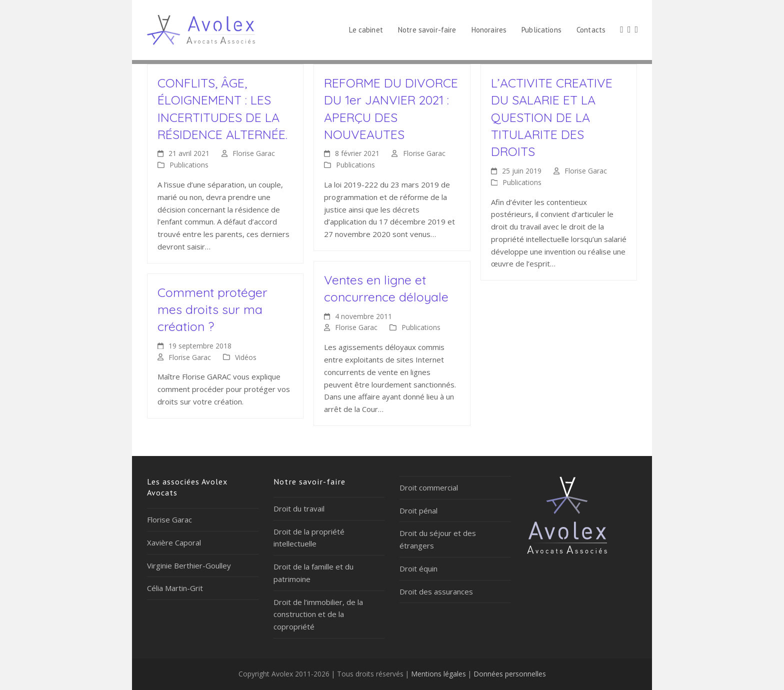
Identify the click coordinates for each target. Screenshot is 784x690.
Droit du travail (299, 508)
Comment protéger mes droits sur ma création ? (212, 309)
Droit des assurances (436, 591)
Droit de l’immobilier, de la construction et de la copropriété (318, 614)
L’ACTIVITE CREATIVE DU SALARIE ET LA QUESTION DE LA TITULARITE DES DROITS (552, 117)
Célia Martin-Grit (175, 588)
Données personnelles (510, 674)
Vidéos (246, 357)
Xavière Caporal (174, 542)
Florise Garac (254, 153)
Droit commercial (429, 487)
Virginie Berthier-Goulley (189, 565)
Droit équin (418, 568)
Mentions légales (438, 674)
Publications (189, 165)
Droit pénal (418, 510)
